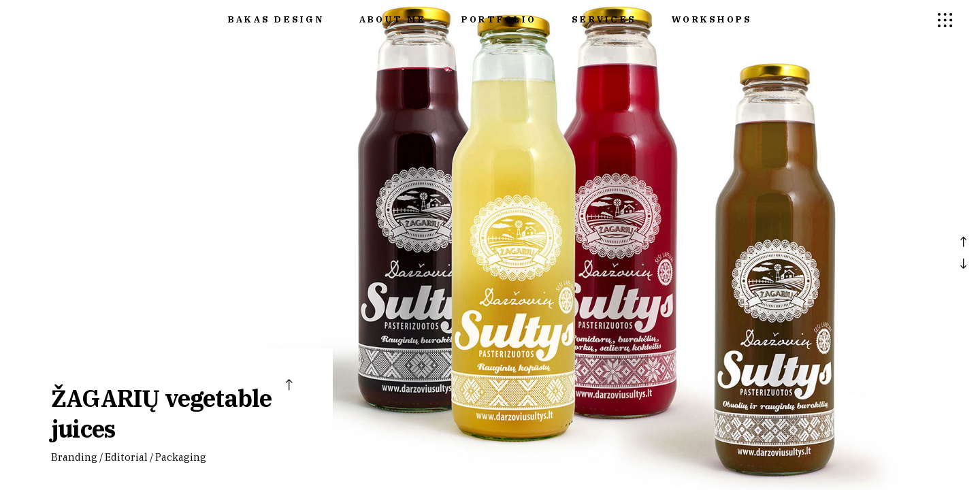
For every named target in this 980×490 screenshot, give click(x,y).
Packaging (181, 457)
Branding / (77, 457)
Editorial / (129, 457)
